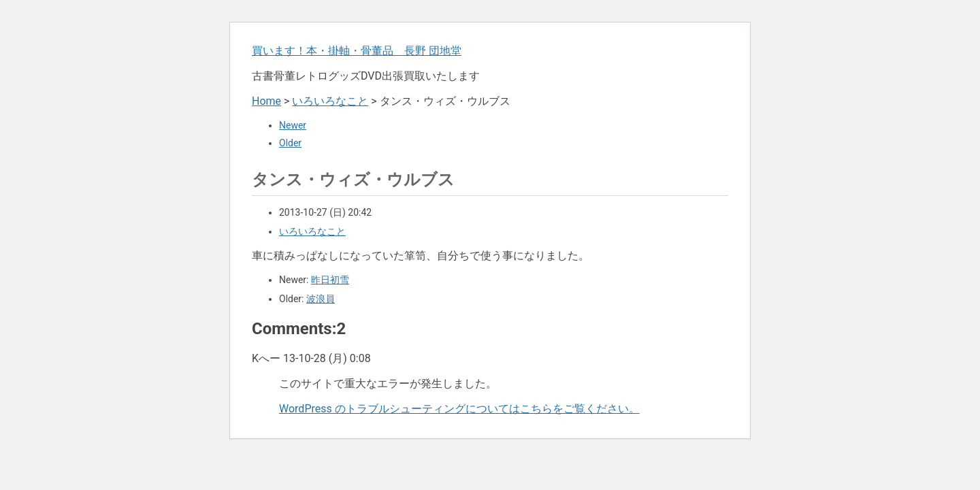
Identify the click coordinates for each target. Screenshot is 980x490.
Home (266, 101)
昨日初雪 (330, 280)
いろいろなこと (330, 101)
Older (290, 143)
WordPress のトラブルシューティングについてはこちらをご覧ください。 (459, 409)
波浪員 (321, 299)
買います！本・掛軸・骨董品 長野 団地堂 (357, 51)
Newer (293, 125)
